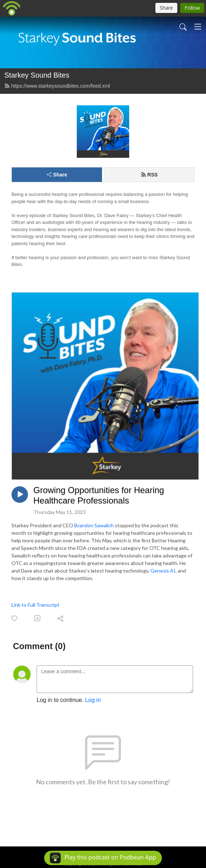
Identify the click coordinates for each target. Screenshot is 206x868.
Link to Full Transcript (36, 605)
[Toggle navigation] (198, 27)
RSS (149, 175)
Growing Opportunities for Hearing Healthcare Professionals (99, 495)
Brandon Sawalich (94, 525)
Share (57, 175)
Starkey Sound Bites (37, 75)
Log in (93, 700)
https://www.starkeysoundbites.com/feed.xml (57, 86)
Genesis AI (163, 571)
